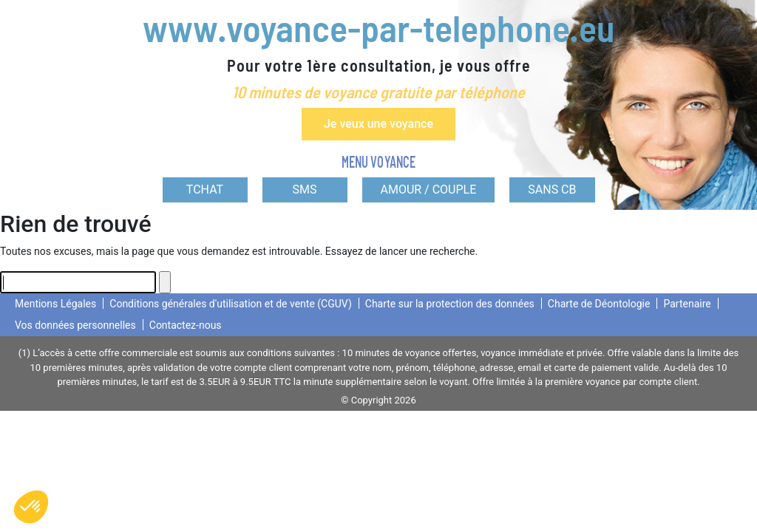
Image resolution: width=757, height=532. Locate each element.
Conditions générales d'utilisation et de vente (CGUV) (230, 304)
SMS (305, 190)
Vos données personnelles (75, 325)
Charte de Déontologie (599, 304)
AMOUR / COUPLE (429, 190)
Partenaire (687, 304)
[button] (31, 507)
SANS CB (552, 190)
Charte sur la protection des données (450, 304)
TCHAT (205, 190)
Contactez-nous (186, 325)
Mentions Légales (55, 304)
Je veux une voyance (378, 124)
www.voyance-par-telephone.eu (378, 27)
